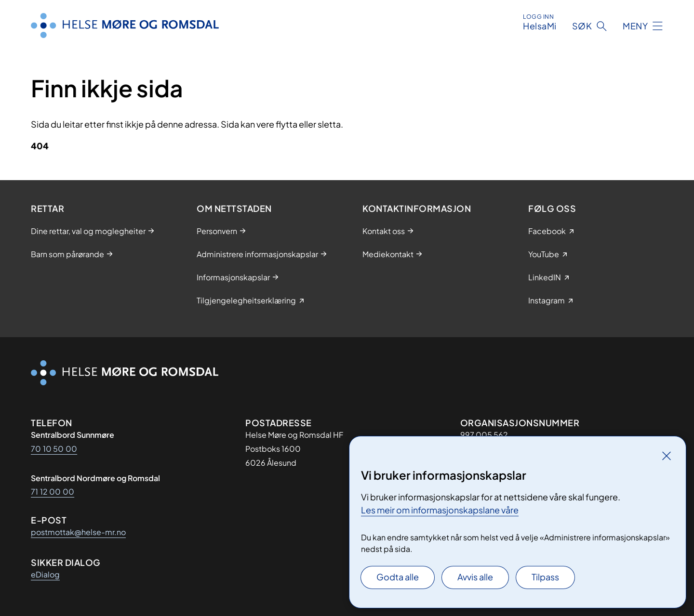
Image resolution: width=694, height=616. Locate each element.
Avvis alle (475, 577)
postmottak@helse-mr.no (78, 532)
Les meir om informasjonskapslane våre (440, 510)
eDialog (45, 574)
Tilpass (545, 577)
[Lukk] (667, 456)
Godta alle (398, 577)
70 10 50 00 (54, 449)
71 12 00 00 (53, 491)
